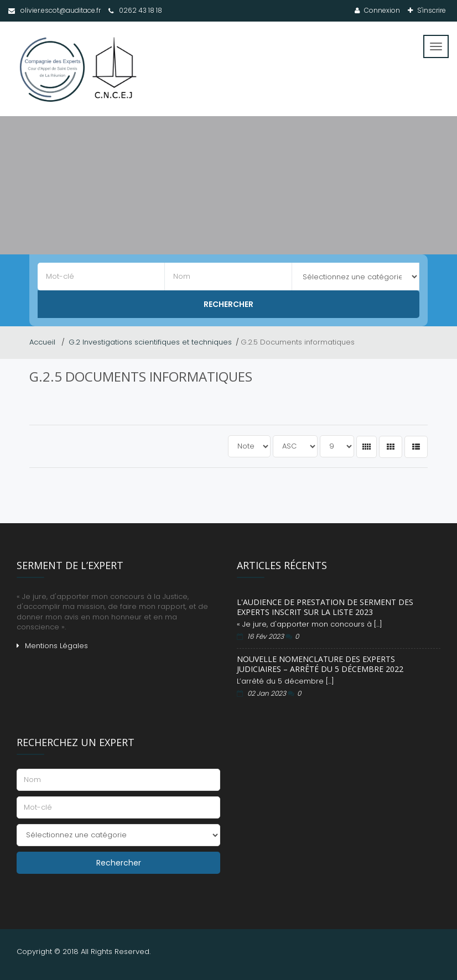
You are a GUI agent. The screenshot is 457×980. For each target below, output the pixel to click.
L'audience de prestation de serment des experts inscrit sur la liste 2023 (325, 607)
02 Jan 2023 (268, 693)
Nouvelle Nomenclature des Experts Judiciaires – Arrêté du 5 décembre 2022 (320, 664)
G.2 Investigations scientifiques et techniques (150, 342)
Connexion (381, 10)
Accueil (43, 342)
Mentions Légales (56, 646)
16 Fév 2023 (266, 636)
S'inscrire (431, 10)
